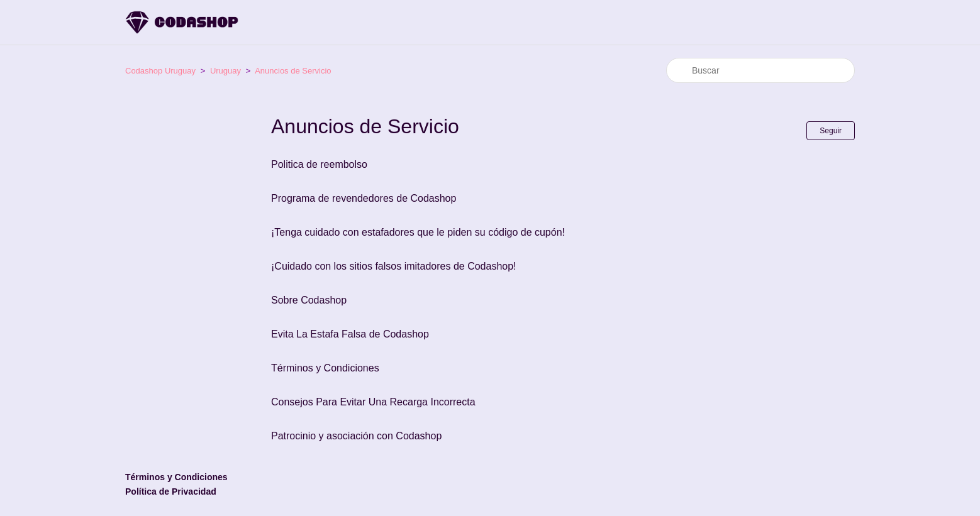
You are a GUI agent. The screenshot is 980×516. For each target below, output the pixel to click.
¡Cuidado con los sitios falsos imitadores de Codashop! (394, 266)
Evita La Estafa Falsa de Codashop (350, 334)
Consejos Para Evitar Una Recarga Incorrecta (373, 402)
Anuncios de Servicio (293, 71)
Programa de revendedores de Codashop (364, 198)
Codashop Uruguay (160, 71)
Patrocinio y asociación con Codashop (356, 436)
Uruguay (226, 71)
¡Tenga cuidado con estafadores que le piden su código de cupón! (418, 232)
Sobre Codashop (309, 300)
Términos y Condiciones (325, 368)
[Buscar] (760, 70)
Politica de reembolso (319, 164)
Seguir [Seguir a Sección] (831, 131)
